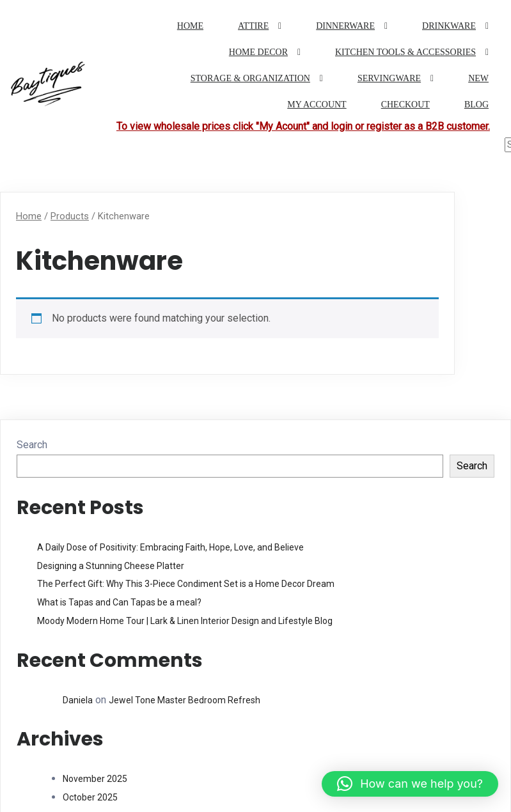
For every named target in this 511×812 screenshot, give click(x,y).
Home (29, 216)
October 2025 (90, 797)
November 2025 (95, 779)
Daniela (78, 699)
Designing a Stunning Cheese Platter (111, 565)
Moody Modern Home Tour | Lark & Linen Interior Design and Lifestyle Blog (185, 621)
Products (70, 216)
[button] (410, 784)
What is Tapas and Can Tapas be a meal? (119, 602)
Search (32, 445)
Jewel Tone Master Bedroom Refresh (185, 699)
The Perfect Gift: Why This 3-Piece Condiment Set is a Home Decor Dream (186, 584)
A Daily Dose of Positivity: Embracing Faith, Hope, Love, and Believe (170, 547)
